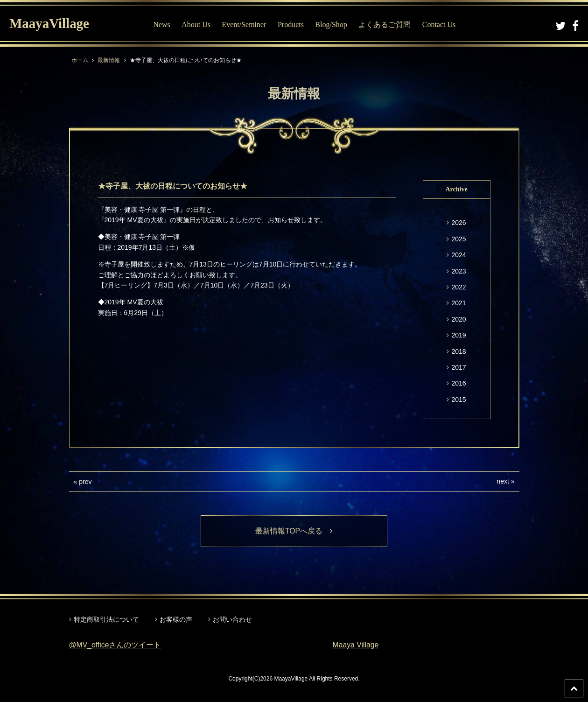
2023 (458, 271)
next (503, 481)
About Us (197, 25)
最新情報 (109, 60)
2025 (458, 239)
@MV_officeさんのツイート (115, 645)
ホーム (80, 60)
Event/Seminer (245, 25)
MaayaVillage (51, 24)
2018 (458, 351)
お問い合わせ (232, 619)
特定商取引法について (106, 619)
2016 (458, 383)
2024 (458, 255)
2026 (458, 223)
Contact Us (441, 25)
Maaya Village (356, 645)
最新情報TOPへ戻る (294, 531)
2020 (458, 319)
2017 (458, 367)
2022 (458, 287)
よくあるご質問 (386, 25)
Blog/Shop (332, 25)
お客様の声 (176, 619)
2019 (458, 335)
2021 (458, 303)
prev (85, 482)
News (163, 25)
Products (292, 25)
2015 (458, 400)
